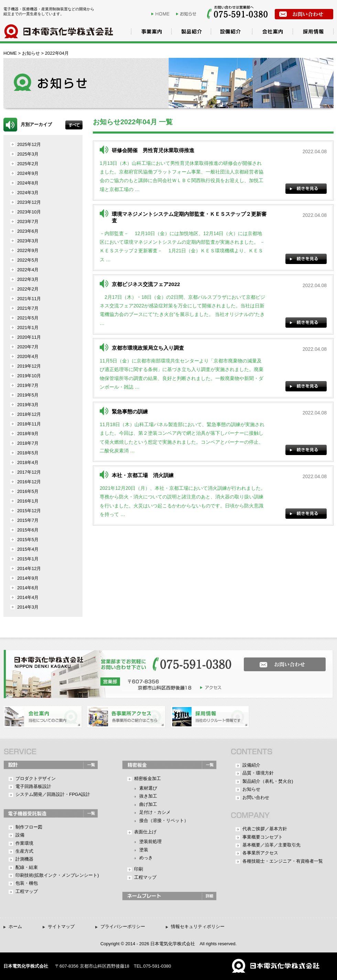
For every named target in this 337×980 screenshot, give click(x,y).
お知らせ (188, 14)
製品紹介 (189, 33)
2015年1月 (28, 559)
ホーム (15, 926)
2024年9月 (28, 173)
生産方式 (24, 851)
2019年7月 (28, 385)
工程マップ (27, 891)
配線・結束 (27, 867)
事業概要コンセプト (263, 837)
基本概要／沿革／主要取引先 (271, 845)
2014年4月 (28, 597)
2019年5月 (28, 395)
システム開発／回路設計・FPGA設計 (53, 794)
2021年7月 (28, 308)
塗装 (144, 850)
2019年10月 (29, 376)
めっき (146, 858)
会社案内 (272, 33)
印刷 (139, 869)
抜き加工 (148, 796)
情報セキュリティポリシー (198, 926)
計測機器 (24, 859)
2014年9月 (28, 578)
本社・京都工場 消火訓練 (143, 475)
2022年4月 (28, 270)
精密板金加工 (148, 778)
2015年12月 (29, 511)
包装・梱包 (27, 883)
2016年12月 (29, 482)
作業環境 (24, 843)
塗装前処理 (150, 841)
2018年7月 (28, 443)
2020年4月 (28, 356)
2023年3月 (28, 241)
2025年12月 (29, 144)
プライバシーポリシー (123, 926)
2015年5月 (28, 540)
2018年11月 (29, 424)
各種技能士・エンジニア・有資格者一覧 (283, 861)
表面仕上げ (145, 832)
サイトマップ (61, 926)
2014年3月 (28, 607)
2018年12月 (29, 414)
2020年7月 (28, 347)
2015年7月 (28, 520)
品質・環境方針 (258, 773)
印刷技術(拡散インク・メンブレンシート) (57, 875)
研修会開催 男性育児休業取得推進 (153, 150)
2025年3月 (28, 154)
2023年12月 (29, 202)
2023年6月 (28, 231)
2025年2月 (28, 164)
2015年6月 (28, 530)
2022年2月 (28, 289)
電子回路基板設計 (33, 786)
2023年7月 (28, 222)
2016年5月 (28, 491)
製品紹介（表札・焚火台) (268, 781)
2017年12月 (29, 472)
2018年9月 (28, 434)
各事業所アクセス (260, 853)
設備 (20, 835)
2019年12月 (29, 366)
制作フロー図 (29, 827)
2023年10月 (29, 212)
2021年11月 (29, 299)
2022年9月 (28, 250)
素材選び (148, 788)
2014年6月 (28, 588)
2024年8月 (28, 183)
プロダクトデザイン (36, 778)
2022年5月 (28, 260)
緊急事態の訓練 (130, 412)
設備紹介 (230, 33)
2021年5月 (28, 318)
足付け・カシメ (155, 812)
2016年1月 (28, 501)
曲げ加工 (148, 804)
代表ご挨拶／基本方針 (265, 829)
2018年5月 (28, 453)
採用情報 (313, 33)
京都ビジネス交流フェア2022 (146, 284)
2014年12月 (29, 568)
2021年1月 (28, 328)
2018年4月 (28, 462)
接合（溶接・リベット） (164, 820)
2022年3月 (28, 279)
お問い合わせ (256, 797)
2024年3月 (28, 193)
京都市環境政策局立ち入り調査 (148, 348)
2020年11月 (29, 337)
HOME (163, 14)
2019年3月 (28, 405)
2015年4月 (28, 549)
